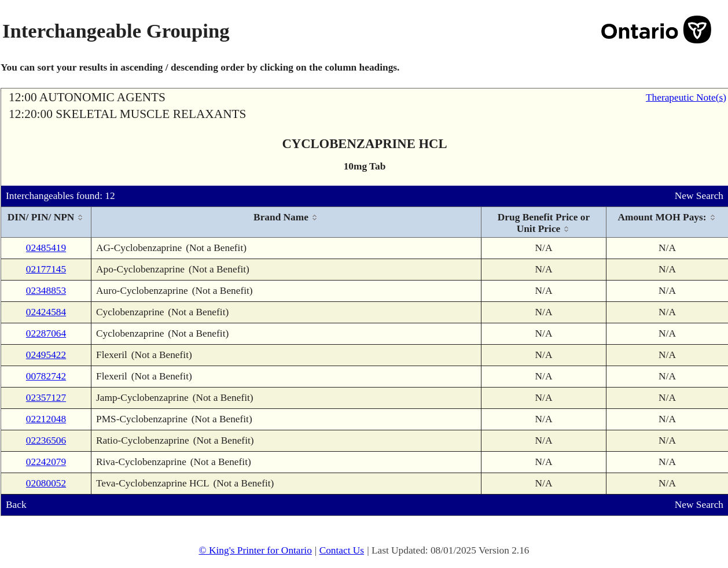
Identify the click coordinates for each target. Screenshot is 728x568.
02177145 (46, 269)
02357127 (46, 398)
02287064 (46, 333)
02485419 (46, 248)
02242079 (46, 462)
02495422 (46, 355)
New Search (699, 196)
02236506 (46, 440)
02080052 (46, 483)
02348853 (46, 291)
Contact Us (342, 550)
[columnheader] (46, 222)
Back (16, 505)
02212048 (46, 419)
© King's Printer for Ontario (255, 550)
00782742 (46, 376)
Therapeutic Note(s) (686, 97)
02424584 (46, 312)
